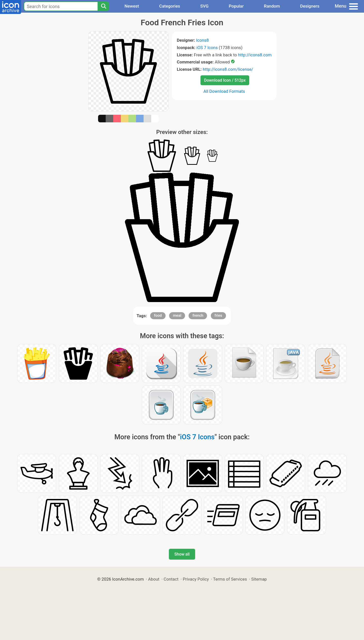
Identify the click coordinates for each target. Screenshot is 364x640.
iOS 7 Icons (207, 48)
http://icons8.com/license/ (228, 69)
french (198, 315)
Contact (171, 579)
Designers (310, 6)
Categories (170, 6)
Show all (182, 554)
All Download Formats (224, 91)
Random (272, 6)
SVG (204, 6)
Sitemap (259, 579)
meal (177, 315)
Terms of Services (230, 579)
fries (218, 315)
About (154, 579)
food (158, 315)
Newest (132, 6)
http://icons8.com (255, 55)
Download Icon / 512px (225, 80)
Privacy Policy (196, 579)
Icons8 (202, 40)
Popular (236, 6)
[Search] (103, 6)
